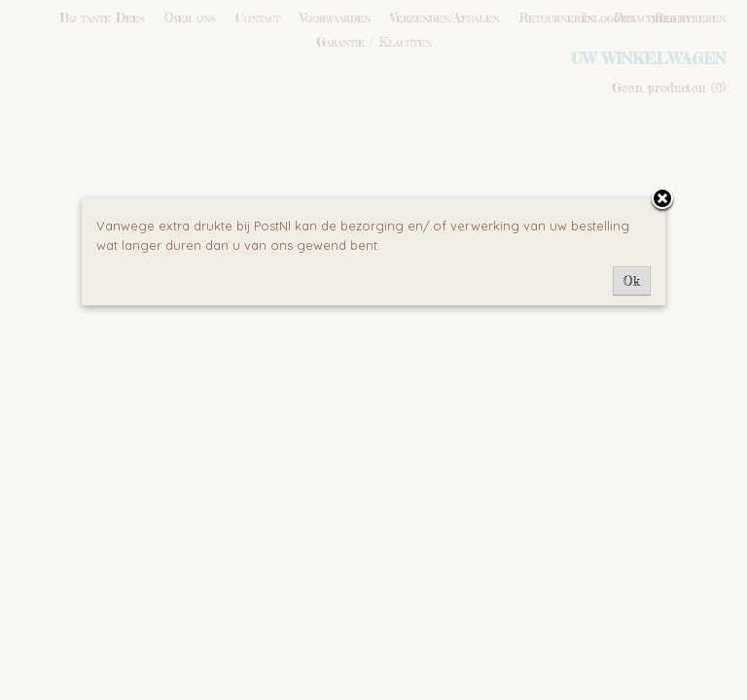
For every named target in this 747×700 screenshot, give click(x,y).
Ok (632, 281)
